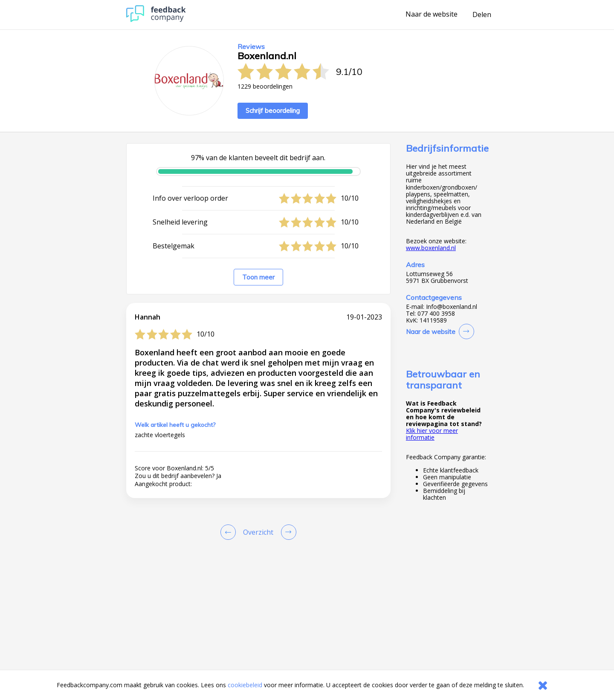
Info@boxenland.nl (452, 307)
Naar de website (432, 14)
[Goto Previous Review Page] (230, 532)
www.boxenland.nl (431, 248)
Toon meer (258, 277)
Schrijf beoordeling (273, 111)
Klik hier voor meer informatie (432, 434)
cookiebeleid (245, 685)
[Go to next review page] (287, 532)
